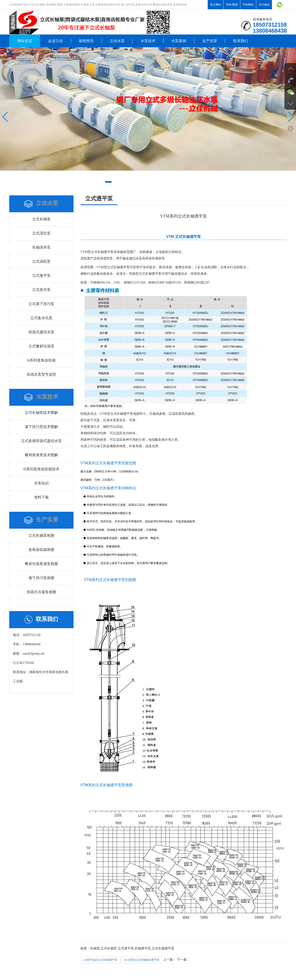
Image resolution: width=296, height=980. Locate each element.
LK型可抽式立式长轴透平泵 (101, 960)
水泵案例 (179, 41)
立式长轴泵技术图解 (41, 413)
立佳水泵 (117, 41)
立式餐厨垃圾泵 (41, 346)
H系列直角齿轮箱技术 (41, 469)
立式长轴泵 (41, 219)
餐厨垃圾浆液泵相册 (41, 564)
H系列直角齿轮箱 (41, 360)
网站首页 (25, 41)
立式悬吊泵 (41, 290)
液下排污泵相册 (41, 578)
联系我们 (240, 41)
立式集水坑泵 (41, 318)
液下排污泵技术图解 (41, 427)
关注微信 (264, 5)
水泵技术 (148, 41)
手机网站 (248, 5)
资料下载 (41, 497)
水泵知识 (41, 483)
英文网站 (216, 5)
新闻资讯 (86, 41)
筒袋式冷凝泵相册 (41, 592)
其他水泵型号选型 (41, 374)
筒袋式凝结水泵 (41, 332)
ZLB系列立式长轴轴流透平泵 (142, 960)
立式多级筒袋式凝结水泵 (41, 441)
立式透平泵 (41, 276)
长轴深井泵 (41, 247)
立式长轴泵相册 (41, 535)
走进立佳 (55, 41)
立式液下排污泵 (41, 304)
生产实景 (210, 41)
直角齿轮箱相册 (41, 550)
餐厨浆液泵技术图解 (41, 455)
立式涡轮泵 (41, 261)
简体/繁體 (232, 5)
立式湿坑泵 (41, 233)
